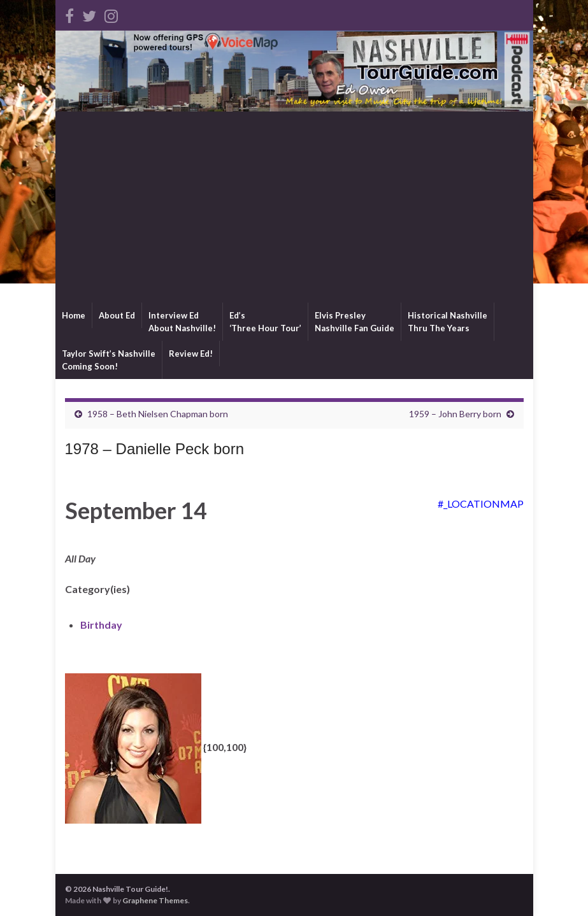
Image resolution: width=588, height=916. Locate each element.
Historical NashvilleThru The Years (448, 322)
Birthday (101, 625)
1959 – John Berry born (455, 414)
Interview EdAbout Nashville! (182, 322)
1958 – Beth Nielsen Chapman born (158, 414)
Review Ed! (191, 354)
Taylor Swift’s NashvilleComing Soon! (109, 360)
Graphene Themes (155, 900)
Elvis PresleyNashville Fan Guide (355, 322)
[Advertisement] (294, 207)
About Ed (117, 315)
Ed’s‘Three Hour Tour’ (265, 322)
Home (74, 315)
